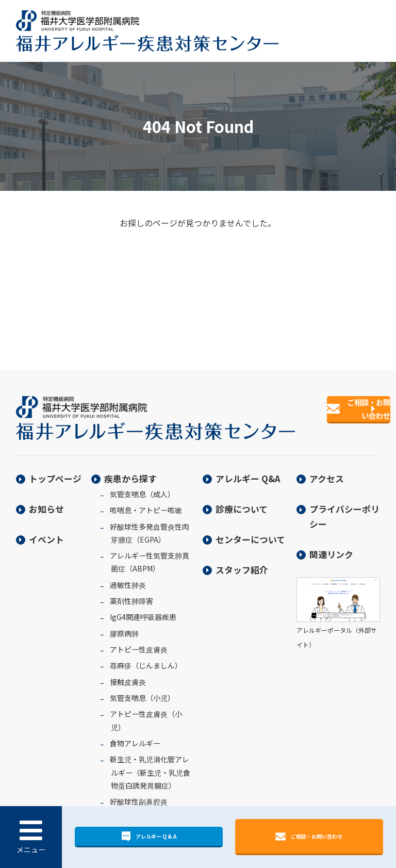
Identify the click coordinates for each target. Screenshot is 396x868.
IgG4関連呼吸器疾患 (143, 609)
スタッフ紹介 (242, 561)
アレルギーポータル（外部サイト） (339, 622)
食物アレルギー (135, 735)
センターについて (250, 531)
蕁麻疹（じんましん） (146, 658)
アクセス (327, 471)
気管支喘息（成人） (142, 486)
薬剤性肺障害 (131, 593)
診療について (242, 501)
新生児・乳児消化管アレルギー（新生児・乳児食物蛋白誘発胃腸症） (150, 765)
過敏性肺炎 (128, 577)
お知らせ (46, 501)
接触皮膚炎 (128, 674)
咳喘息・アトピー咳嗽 (146, 502)
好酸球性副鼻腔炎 (139, 794)
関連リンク (331, 546)
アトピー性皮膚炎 (139, 642)
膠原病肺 (124, 626)
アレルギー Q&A (248, 471)
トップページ (55, 471)
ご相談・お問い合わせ (309, 836)
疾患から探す (130, 471)
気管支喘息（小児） (142, 690)
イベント (46, 531)
